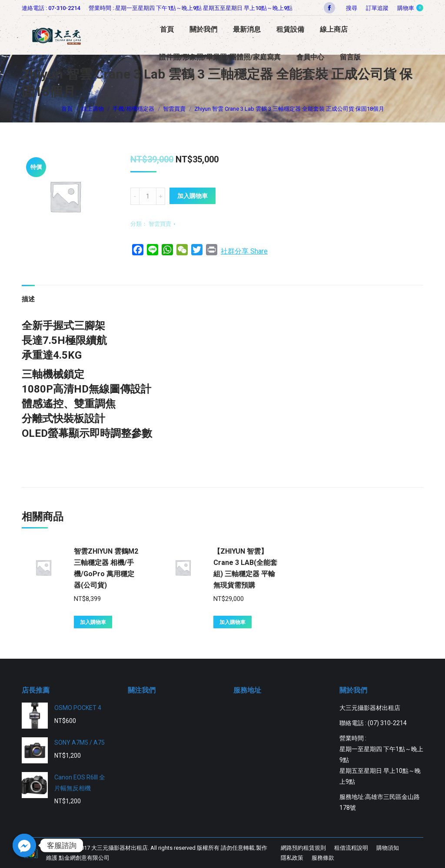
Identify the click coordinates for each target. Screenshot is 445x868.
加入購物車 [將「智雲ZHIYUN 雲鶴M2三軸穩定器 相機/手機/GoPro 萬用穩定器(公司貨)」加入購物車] (93, 622)
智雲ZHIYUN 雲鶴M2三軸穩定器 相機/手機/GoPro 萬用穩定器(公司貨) (106, 568)
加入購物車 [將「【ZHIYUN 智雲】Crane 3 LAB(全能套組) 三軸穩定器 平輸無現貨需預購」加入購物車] (232, 622)
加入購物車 (193, 196)
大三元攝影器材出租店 (120, 848)
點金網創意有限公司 (84, 858)
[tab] (28, 295)
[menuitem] (377, 8)
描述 (28, 299)
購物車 (410, 8)
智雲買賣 (160, 224)
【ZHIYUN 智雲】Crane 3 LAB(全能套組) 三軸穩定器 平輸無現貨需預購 (245, 568)
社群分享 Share (244, 251)
